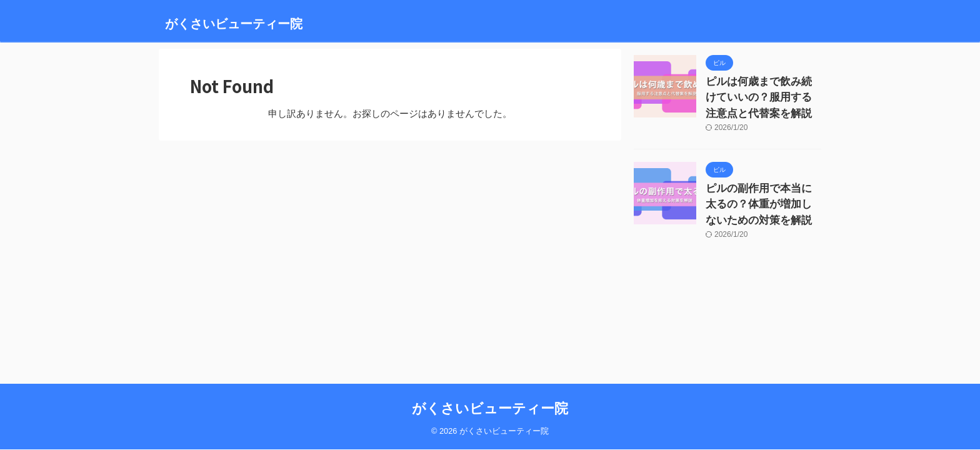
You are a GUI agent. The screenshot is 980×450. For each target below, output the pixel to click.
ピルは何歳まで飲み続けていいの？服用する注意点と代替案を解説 (762, 95)
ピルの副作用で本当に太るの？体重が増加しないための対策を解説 (762, 196)
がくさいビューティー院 (234, 24)
